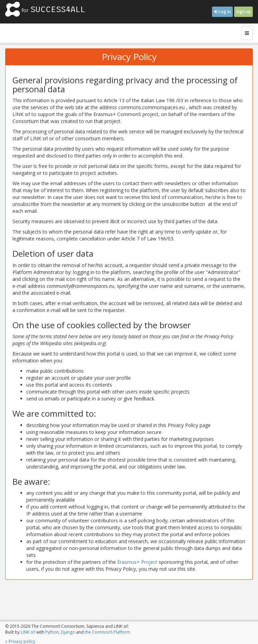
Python (52, 632)
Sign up (243, 12)
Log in (222, 12)
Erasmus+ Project (137, 562)
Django (68, 632)
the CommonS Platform (108, 632)
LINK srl (28, 632)
